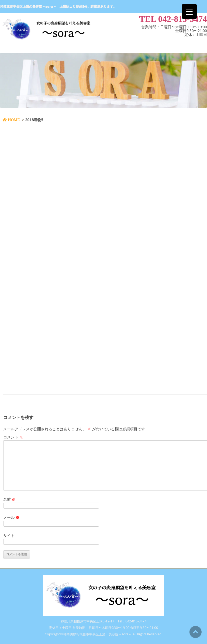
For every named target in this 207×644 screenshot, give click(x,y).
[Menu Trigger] (189, 11)
